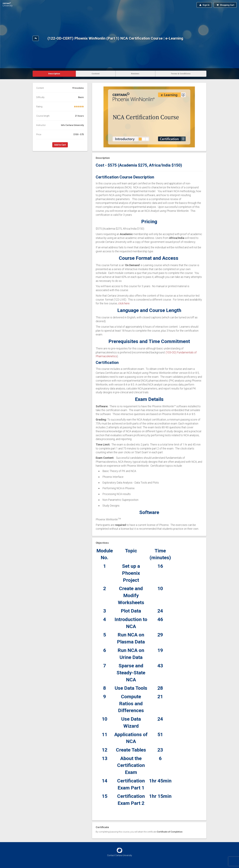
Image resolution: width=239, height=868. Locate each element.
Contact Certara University (120, 855)
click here (124, 303)
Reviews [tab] (135, 74)
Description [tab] (54, 74)
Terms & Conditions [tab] (181, 74)
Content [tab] (96, 74)
